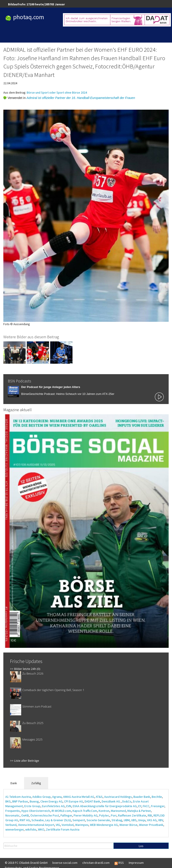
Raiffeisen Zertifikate (132, 815)
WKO (41, 829)
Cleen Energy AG (51, 801)
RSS (119, 863)
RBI (150, 815)
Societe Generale (98, 820)
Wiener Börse (128, 825)
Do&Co (127, 801)
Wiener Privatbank (151, 825)
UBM (127, 820)
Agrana (57, 797)
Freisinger (158, 806)
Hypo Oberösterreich (36, 811)
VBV (161, 820)
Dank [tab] (14, 783)
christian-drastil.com (96, 863)
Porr (114, 815)
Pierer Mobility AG (86, 815)
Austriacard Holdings (118, 797)
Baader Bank (142, 797)
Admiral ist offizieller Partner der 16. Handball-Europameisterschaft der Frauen (81, 98)
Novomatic (12, 815)
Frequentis (13, 811)
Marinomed (118, 811)
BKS (8, 801)
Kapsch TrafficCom (85, 811)
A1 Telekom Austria (18, 797)
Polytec (104, 815)
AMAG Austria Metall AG (79, 797)
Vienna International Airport (36, 825)
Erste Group (32, 806)
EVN (69, 806)
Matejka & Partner (139, 811)
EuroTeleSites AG (53, 806)
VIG (58, 825)
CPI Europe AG (74, 801)
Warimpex (82, 825)
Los (141, 846)
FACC (146, 806)
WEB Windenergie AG (104, 825)
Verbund (11, 825)
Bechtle (157, 797)
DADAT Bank (92, 801)
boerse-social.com (65, 863)
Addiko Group (41, 797)
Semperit (79, 820)
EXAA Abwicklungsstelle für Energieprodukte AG (105, 806)
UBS (134, 820)
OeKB (25, 815)
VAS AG (152, 820)
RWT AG (25, 820)
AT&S (99, 797)
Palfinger (66, 815)
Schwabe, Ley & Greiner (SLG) (51, 820)
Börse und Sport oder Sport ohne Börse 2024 (57, 92)
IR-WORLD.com (61, 811)
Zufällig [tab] (36, 783)
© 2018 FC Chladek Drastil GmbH (26, 863)
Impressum (136, 863)
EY (140, 806)
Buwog (34, 801)
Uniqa (142, 820)
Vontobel (68, 825)
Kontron (104, 811)
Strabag (117, 820)
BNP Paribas (20, 801)
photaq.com (29, 17)
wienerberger (15, 829)
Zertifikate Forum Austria (63, 829)
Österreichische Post (45, 815)
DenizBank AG (111, 801)
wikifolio (31, 829)
